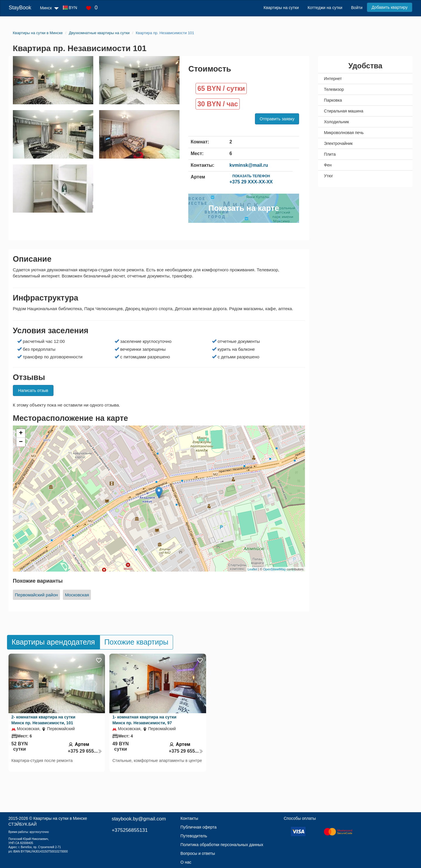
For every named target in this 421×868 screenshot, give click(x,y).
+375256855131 (130, 830)
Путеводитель (194, 836)
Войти (357, 8)
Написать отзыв (33, 390)
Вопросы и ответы (198, 853)
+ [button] (21, 433)
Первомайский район (36, 595)
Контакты (189, 818)
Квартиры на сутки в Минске (60, 818)
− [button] (21, 442)
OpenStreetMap (275, 569)
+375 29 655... (85, 751)
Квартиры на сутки (281, 8)
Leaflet (252, 569)
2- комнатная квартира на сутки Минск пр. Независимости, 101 (43, 720)
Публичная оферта (199, 827)
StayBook (20, 8)
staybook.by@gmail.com (139, 819)
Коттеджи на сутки (325, 8)
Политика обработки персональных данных (222, 845)
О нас (186, 862)
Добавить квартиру (390, 7)
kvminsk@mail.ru (249, 165)
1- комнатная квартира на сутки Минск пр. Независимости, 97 (144, 720)
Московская (77, 595)
